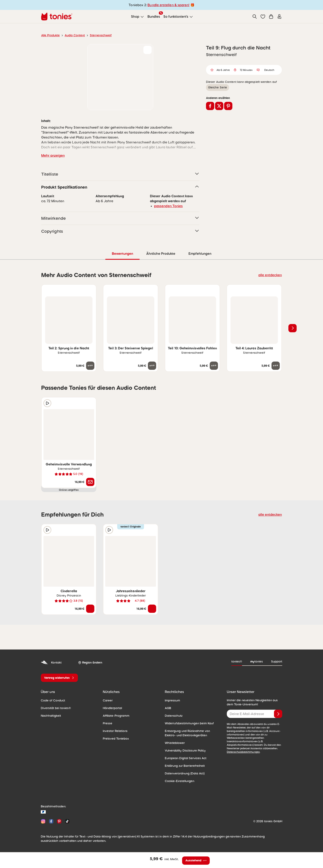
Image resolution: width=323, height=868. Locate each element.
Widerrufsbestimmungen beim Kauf (187, 723)
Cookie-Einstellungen (178, 781)
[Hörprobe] (47, 403)
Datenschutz (173, 715)
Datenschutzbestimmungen (242, 748)
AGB (168, 708)
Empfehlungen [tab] (200, 253)
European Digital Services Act (184, 758)
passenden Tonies (167, 206)
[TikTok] (66, 821)
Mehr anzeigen (52, 155)
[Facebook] (51, 821)
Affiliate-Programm (115, 715)
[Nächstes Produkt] (293, 328)
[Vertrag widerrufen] (59, 678)
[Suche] (255, 16)
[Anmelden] (278, 714)
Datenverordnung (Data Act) (183, 773)
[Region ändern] (89, 662)
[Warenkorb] (271, 16)
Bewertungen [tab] (122, 253)
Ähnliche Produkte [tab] (160, 253)
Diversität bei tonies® (54, 708)
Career (107, 700)
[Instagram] (43, 821)
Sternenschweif (96, 35)
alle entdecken (271, 275)
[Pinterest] (59, 821)
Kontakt (51, 662)
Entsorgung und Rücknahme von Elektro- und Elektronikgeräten (191, 733)
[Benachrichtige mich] (90, 482)
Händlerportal (111, 708)
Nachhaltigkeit (50, 715)
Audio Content (72, 35)
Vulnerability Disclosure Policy (184, 750)
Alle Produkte (50, 35)
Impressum (172, 700)
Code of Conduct (52, 700)
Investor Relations (114, 731)
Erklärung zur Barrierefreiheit (183, 766)
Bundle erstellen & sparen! (168, 5)
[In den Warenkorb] (90, 608)
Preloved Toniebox (115, 738)
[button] (263, 16)
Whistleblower (174, 743)
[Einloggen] (279, 16)
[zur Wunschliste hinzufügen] (147, 50)
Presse (107, 723)
